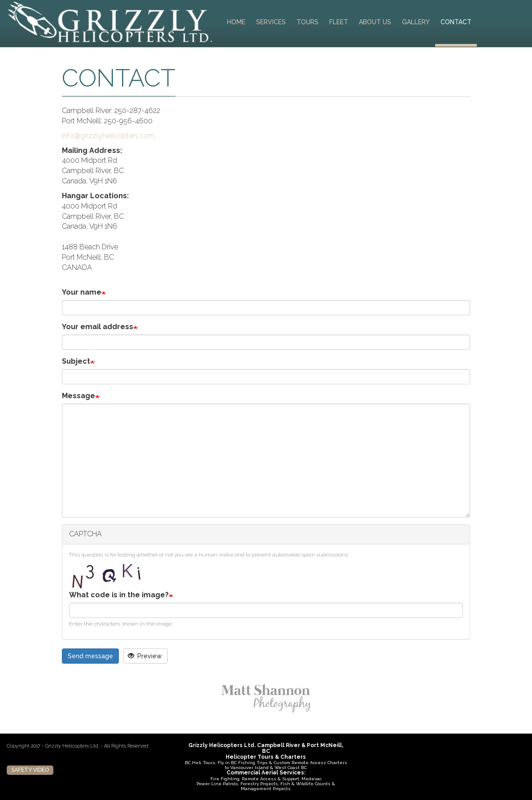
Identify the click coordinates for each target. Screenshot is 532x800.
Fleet (339, 22)
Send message (90, 656)
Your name (82, 292)
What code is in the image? (119, 595)
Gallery (416, 22)
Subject (76, 361)
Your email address (98, 327)
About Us (375, 22)
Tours (307, 22)
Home (236, 22)
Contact (456, 22)
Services (271, 22)
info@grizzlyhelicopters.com (109, 136)
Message (78, 396)
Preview (145, 656)
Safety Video (30, 770)
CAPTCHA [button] (85, 534)
